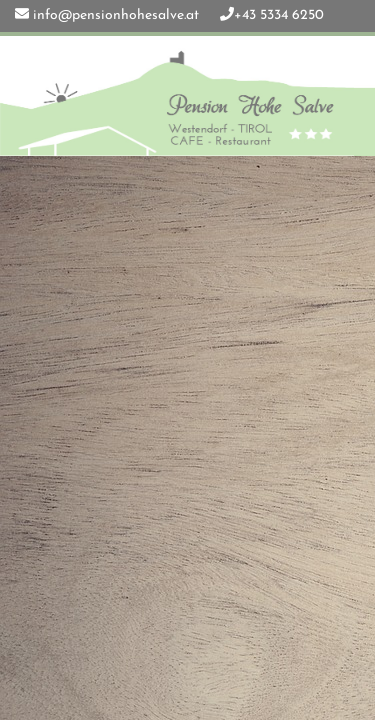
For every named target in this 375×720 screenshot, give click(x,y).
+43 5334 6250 (279, 15)
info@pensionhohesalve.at (116, 15)
